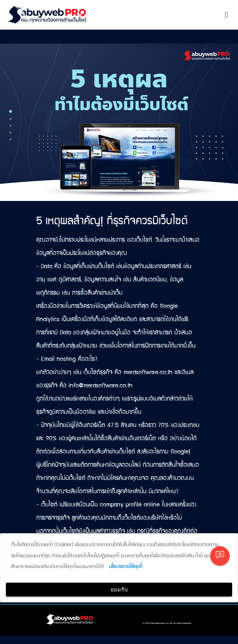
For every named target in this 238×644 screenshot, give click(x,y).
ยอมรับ (119, 589)
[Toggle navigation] (226, 15)
